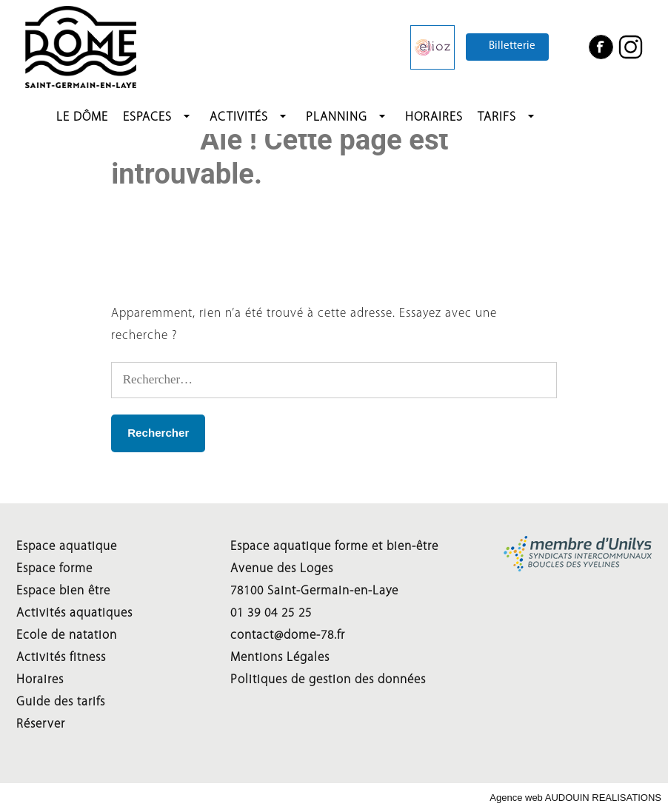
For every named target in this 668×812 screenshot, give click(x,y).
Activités (239, 117)
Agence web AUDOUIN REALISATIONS (575, 798)
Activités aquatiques (74, 613)
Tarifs (497, 117)
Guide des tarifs (61, 702)
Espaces (147, 117)
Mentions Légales (280, 658)
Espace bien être (63, 591)
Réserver (41, 724)
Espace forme (54, 569)
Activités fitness (61, 658)
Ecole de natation (67, 635)
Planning (337, 117)
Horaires (40, 680)
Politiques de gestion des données (328, 680)
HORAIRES (434, 117)
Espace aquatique (67, 547)
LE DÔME (82, 117)
